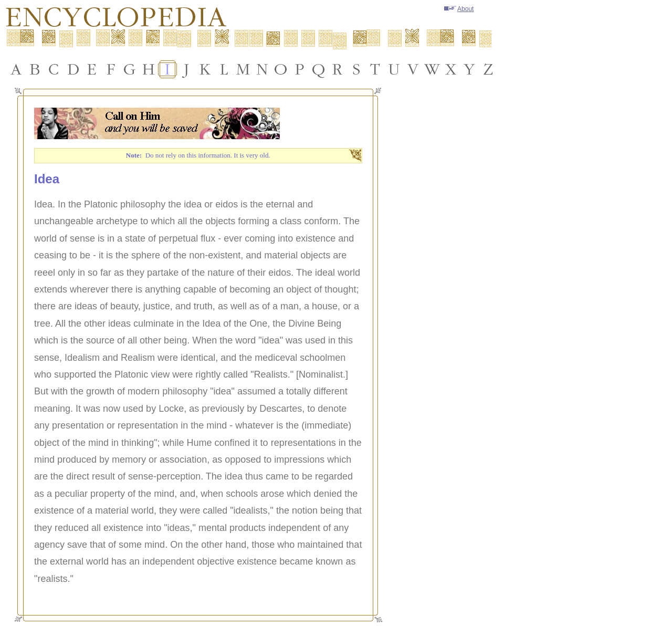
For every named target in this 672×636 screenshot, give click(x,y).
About (459, 9)
